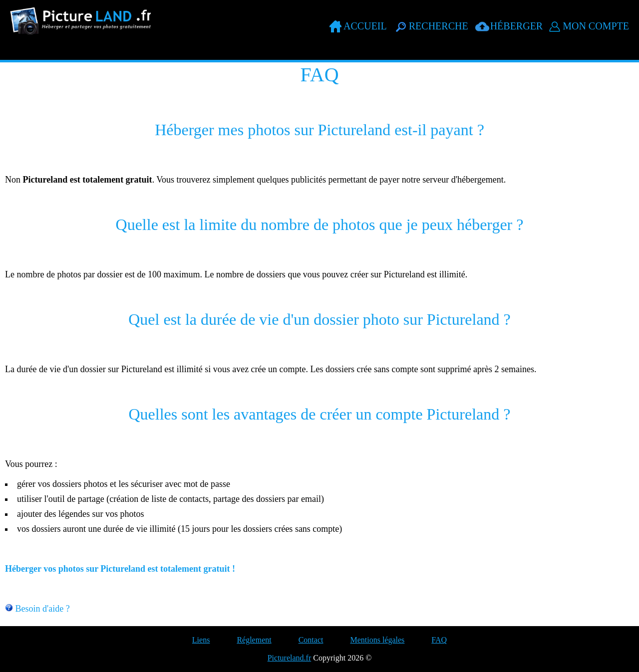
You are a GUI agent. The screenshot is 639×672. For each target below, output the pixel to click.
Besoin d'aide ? (43, 609)
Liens (201, 640)
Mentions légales (377, 640)
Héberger (517, 26)
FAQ (439, 640)
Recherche (439, 26)
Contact (311, 640)
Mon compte (596, 26)
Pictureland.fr (290, 658)
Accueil (365, 26)
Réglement (254, 640)
